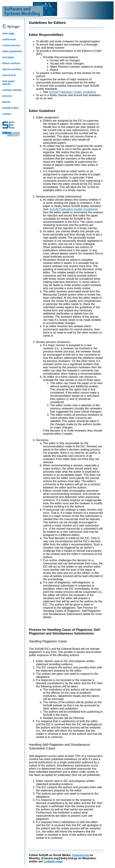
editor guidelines (12, 51)
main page (8, 33)
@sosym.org (81, 855)
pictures (7, 96)
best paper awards (9, 83)
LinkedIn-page (53, 861)
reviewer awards (12, 90)
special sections (12, 69)
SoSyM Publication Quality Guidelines (73, 92)
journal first (9, 75)
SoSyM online (10, 108)
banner (6, 102)
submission (9, 39)
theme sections (11, 63)
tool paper (8, 57)
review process (11, 45)
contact (7, 114)
